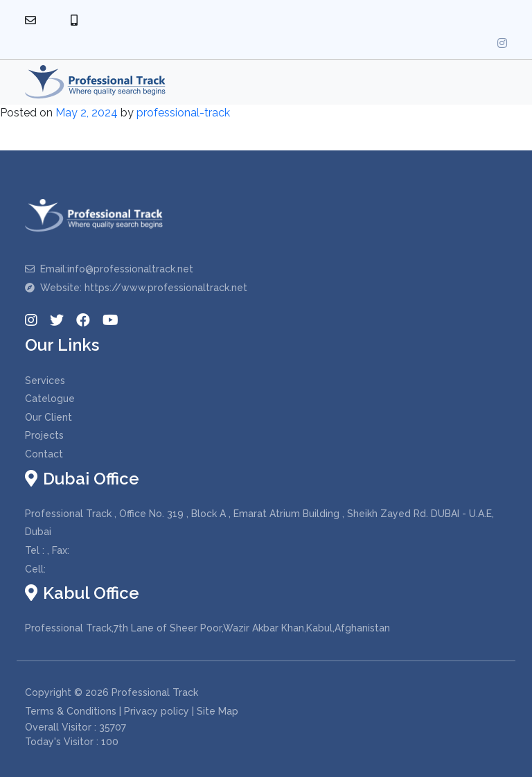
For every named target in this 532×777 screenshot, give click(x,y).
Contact (44, 454)
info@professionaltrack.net (130, 269)
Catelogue (50, 399)
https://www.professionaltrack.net (166, 288)
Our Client (48, 417)
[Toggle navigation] (490, 82)
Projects (44, 435)
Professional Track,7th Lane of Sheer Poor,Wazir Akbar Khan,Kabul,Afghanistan (207, 628)
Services (45, 381)
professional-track (183, 113)
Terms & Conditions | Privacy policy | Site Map (132, 711)
